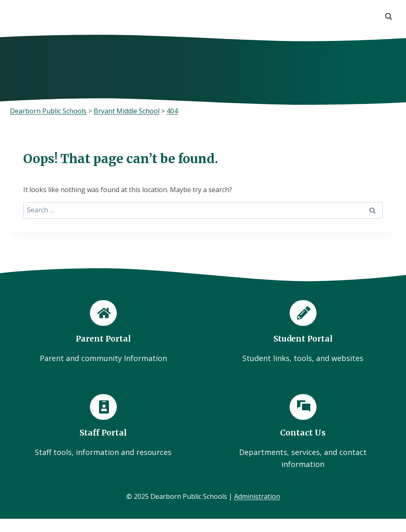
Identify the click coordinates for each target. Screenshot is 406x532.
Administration (257, 496)
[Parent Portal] (103, 332)
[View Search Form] (389, 17)
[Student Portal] (303, 332)
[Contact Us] (303, 432)
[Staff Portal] (103, 426)
